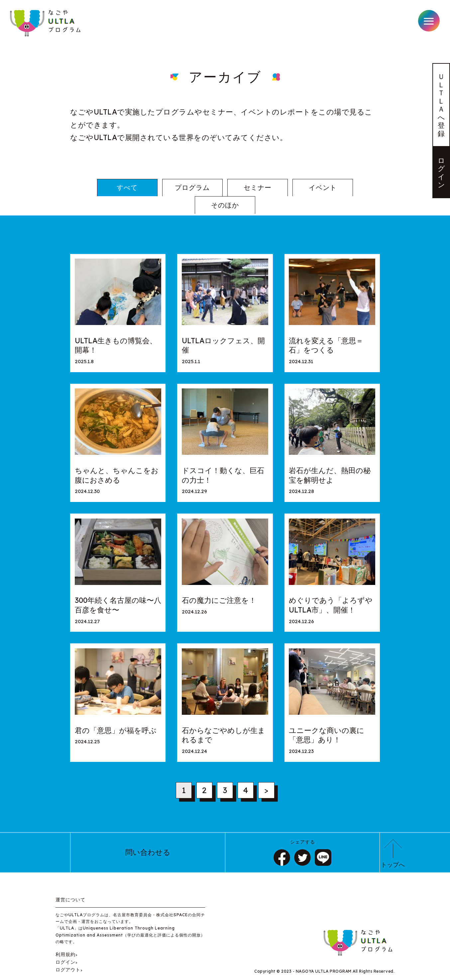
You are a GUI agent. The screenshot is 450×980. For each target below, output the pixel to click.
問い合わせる (148, 837)
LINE (323, 842)
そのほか (351, 188)
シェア (282, 842)
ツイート (302, 842)
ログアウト (68, 954)
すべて (99, 188)
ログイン (441, 176)
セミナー (225, 188)
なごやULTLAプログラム (46, 23)
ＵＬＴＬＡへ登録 (441, 106)
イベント (288, 188)
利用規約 (65, 939)
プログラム (162, 188)
